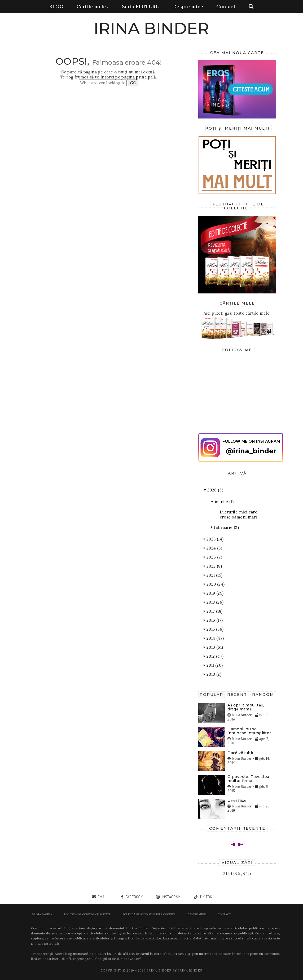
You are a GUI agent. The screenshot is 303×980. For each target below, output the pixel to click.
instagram (171, 897)
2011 (213, 665)
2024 (213, 548)
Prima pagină (42, 914)
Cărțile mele (93, 6)
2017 (213, 611)
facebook (134, 897)
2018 (214, 602)
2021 (213, 575)
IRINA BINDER (151, 28)
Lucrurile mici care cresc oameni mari (239, 515)
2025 (214, 539)
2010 (212, 674)
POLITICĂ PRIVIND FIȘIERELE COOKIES (149, 914)
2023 (213, 557)
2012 (214, 656)
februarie (225, 527)
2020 (214, 584)
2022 (213, 566)
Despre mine (188, 6)
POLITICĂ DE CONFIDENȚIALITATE (87, 914)
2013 (213, 647)
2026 (213, 490)
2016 (213, 620)
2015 (214, 629)
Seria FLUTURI (141, 6)
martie (222, 502)
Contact (226, 6)
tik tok (205, 897)
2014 (214, 638)
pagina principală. (139, 77)
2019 (214, 593)
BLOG (56, 6)
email (103, 897)
